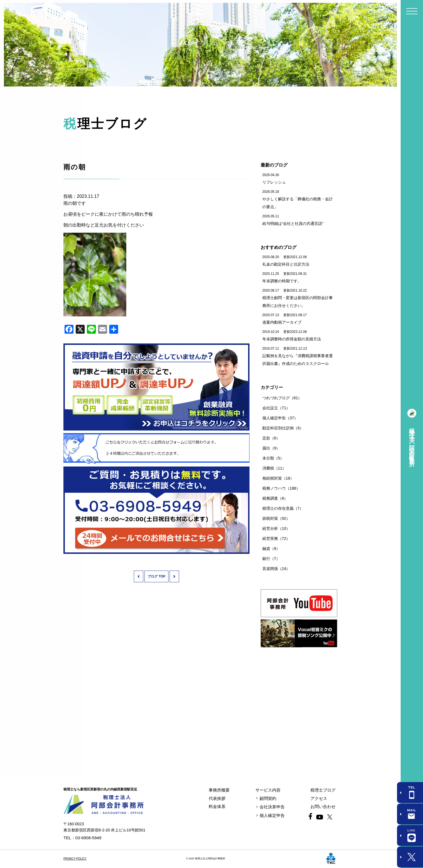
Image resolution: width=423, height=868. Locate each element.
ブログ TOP (156, 576)
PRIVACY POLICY (75, 859)
